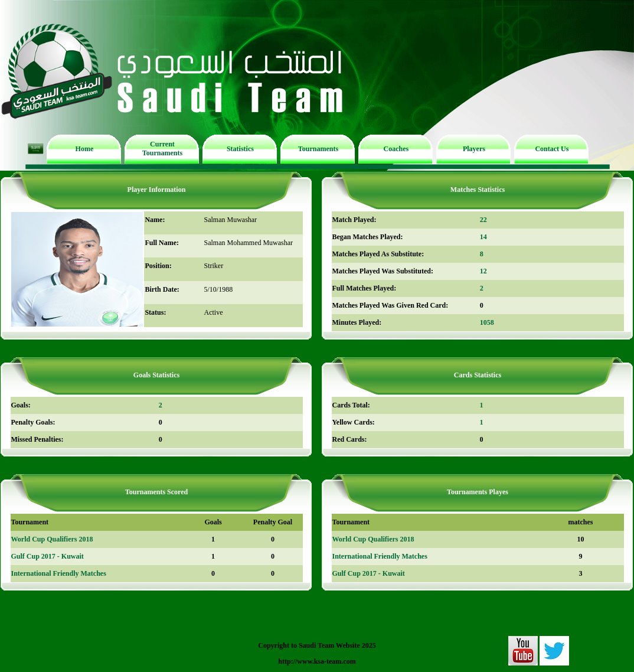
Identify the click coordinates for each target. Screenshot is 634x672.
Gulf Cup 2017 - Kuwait (48, 556)
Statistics (240, 149)
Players (474, 149)
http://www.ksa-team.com (317, 661)
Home (85, 149)
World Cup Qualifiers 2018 (52, 539)
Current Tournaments (162, 149)
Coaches (396, 149)
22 (483, 220)
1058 (487, 322)
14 (483, 237)
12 (483, 271)
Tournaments (318, 149)
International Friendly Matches (59, 573)
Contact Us (552, 149)
